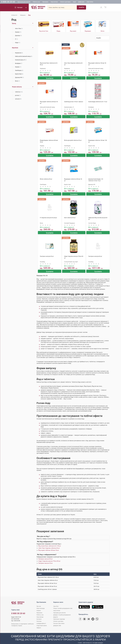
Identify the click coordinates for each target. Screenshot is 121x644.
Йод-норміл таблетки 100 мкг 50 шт (49, 548)
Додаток (56, 615)
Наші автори (40, 615)
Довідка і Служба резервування (62, 613)
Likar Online (90, 2)
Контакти (39, 617)
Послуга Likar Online (59, 622)
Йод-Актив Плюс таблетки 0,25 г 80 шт (50, 544)
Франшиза (45, 2)
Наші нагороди (41, 607)
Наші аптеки (54, 2)
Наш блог (56, 604)
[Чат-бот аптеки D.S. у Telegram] (93, 618)
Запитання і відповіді (59, 617)
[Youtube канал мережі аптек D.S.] (89, 618)
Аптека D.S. (14, 15)
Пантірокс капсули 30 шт (45, 561)
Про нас (39, 604)
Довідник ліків (57, 624)
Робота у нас (36, 2)
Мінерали (23, 15)
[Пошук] (81, 8)
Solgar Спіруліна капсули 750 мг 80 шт (49, 559)
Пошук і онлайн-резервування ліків (63, 607)
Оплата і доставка (65, 2)
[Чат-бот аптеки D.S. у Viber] (97, 618)
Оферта (39, 626)
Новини (39, 609)
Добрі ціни (81, 2)
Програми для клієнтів (24, 2)
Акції (74, 2)
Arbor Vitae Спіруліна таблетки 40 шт (49, 546)
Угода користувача (42, 624)
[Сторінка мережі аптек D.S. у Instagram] (84, 618)
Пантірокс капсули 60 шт (45, 557)
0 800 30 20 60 (8, 2)
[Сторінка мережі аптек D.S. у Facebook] (80, 618)
